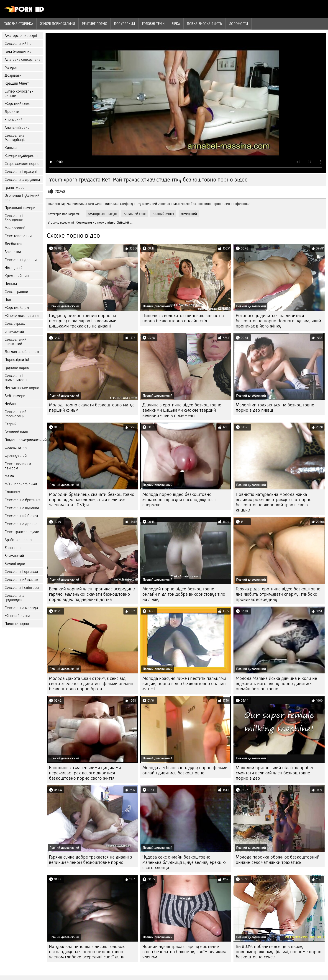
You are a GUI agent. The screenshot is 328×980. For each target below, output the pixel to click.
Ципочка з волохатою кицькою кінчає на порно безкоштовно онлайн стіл (183, 318)
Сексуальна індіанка (22, 508)
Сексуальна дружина (22, 180)
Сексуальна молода (21, 608)
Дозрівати (13, 75)
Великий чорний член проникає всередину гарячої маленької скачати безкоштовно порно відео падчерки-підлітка (92, 594)
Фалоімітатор (16, 448)
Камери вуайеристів (22, 156)
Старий (10, 424)
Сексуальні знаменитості (16, 378)
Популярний (125, 24)
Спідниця (12, 492)
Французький (16, 456)
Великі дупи (15, 564)
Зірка (176, 24)
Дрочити (12, 112)
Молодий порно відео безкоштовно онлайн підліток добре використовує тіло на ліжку (184, 594)
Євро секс (13, 548)
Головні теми (153, 24)
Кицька (11, 148)
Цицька (11, 284)
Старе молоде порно (22, 164)
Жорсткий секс (17, 104)
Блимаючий (14, 331)
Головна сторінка (18, 24)
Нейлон (11, 404)
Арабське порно (18, 540)
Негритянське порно (22, 388)
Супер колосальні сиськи (19, 93)
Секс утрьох (15, 324)
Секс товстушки (18, 236)
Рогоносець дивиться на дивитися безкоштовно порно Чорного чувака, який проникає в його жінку (278, 321)
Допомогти (239, 24)
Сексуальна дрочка (21, 524)
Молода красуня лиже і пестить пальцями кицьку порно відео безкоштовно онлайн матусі (184, 684)
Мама (9, 476)
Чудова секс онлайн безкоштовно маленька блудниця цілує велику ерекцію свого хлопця (184, 862)
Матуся (11, 67)
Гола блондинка (18, 52)
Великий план (16, 432)
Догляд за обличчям (22, 352)
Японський (14, 120)
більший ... (124, 222)
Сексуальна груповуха (14, 598)
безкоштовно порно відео (96, 222)
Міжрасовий (15, 228)
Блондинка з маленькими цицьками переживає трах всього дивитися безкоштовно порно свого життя (85, 773)
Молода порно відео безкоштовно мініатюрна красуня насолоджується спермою (179, 500)
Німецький (14, 268)
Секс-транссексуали (22, 532)
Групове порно (17, 368)
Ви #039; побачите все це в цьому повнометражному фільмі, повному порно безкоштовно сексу (279, 952)
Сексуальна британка (23, 500)
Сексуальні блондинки (14, 218)
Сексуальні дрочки (21, 260)
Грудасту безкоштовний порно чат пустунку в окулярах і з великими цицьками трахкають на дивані (83, 321)
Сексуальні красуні (21, 172)
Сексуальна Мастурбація (15, 138)
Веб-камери (15, 396)
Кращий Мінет (17, 83)
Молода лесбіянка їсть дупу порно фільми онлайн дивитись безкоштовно (185, 770)
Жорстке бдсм (17, 308)
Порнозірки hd (17, 360)
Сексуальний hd (18, 44)
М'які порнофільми (21, 484)
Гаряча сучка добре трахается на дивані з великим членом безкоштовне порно (91, 860)
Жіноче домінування (22, 316)
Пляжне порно (17, 624)
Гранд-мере (15, 188)
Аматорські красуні (21, 36)
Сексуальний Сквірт (21, 516)
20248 (60, 192)
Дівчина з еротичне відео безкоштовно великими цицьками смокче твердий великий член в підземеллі (182, 410)
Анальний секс (17, 127)
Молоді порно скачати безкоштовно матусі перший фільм (92, 408)
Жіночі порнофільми (58, 24)
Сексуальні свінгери (22, 588)
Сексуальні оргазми (21, 572)
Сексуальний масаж (21, 580)
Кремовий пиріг (18, 276)
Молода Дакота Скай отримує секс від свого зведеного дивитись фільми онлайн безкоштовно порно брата (91, 684)
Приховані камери (20, 208)
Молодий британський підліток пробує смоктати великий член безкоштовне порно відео (275, 773)
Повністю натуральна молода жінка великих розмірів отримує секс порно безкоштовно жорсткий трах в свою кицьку (274, 502)
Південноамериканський (24, 440)
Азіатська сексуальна (22, 59)
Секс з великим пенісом (18, 466)
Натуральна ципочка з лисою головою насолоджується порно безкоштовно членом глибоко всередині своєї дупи (87, 952)
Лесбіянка (13, 244)
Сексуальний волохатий (15, 342)
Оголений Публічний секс (22, 198)
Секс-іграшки (16, 292)
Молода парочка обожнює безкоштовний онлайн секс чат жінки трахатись (278, 860)
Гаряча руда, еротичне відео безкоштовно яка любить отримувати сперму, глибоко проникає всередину (278, 594)
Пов (8, 300)
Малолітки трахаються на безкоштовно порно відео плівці (275, 408)
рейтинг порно (95, 24)
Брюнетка (13, 252)
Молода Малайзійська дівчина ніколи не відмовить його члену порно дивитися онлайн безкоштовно (276, 684)
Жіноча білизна (17, 616)
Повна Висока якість (205, 24)
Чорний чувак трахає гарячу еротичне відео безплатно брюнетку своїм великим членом (184, 952)
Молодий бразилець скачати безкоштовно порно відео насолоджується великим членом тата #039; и (92, 500)
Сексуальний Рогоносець (15, 414)
